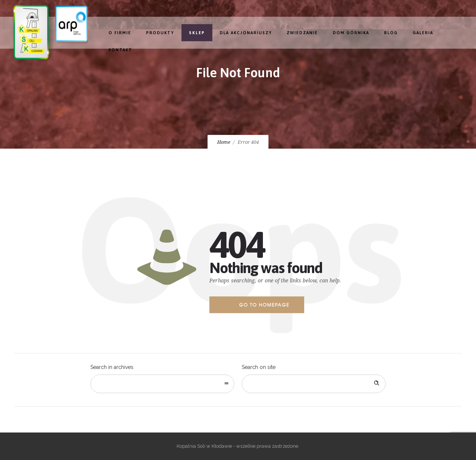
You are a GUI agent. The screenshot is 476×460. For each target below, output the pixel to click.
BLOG (391, 33)
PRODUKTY (160, 33)
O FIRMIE (120, 33)
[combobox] (162, 384)
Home (224, 142)
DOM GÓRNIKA (351, 33)
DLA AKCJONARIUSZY (246, 33)
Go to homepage (264, 305)
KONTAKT (120, 50)
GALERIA (423, 33)
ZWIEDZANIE (302, 33)
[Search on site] (314, 384)
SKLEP (197, 33)
